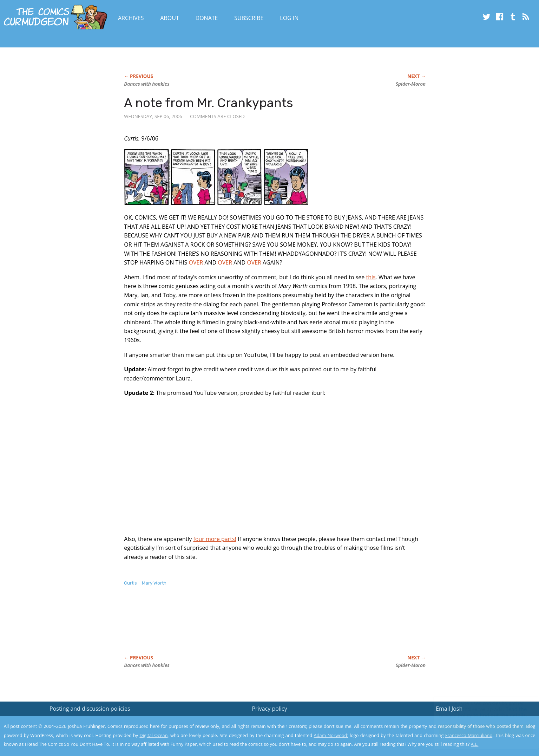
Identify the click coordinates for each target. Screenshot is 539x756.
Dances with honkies (147, 84)
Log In (289, 18)
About (169, 18)
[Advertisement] (252, 628)
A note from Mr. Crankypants (209, 103)
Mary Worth (154, 583)
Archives (131, 18)
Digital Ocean (153, 735)
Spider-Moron (411, 84)
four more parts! (215, 539)
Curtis (130, 583)
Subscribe (249, 18)
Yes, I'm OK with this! (479, 730)
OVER (196, 262)
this (371, 277)
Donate (207, 18)
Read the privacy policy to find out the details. (476, 712)
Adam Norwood (331, 735)
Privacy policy (269, 709)
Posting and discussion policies (90, 709)
